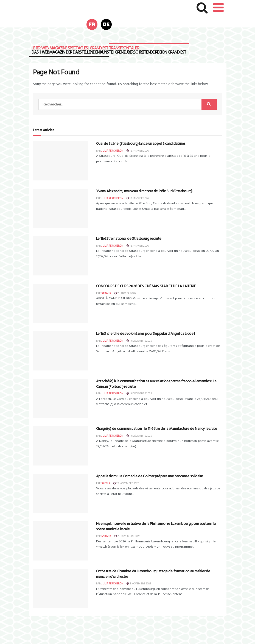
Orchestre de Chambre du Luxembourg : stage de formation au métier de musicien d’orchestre (153, 574)
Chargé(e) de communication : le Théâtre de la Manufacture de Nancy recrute (157, 429)
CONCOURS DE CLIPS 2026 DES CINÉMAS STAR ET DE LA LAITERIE (146, 286)
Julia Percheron (112, 151)
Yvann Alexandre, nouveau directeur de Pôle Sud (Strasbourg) (144, 191)
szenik (106, 483)
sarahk (106, 293)
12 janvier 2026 (138, 198)
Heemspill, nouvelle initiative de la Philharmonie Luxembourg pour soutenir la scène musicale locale (156, 527)
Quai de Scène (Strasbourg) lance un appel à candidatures (141, 144)
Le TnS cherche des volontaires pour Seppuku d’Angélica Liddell (146, 334)
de (106, 24)
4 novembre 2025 (139, 584)
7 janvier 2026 (125, 293)
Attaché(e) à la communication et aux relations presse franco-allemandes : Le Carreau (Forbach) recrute (156, 384)
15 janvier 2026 (138, 151)
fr (92, 24)
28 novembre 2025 (126, 483)
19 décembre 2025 (139, 341)
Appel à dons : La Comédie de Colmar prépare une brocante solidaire (150, 476)
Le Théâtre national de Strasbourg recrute (129, 239)
